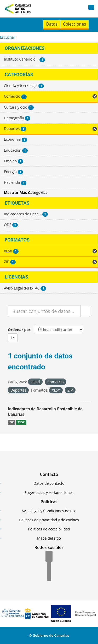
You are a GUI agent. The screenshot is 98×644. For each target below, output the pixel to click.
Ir (13, 338)
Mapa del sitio (49, 538)
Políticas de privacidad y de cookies (49, 520)
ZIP (11, 422)
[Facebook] (49, 557)
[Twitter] (49, 566)
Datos (52, 24)
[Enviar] (85, 311)
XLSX (21, 422)
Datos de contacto (49, 483)
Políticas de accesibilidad (49, 529)
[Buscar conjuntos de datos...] (44, 311)
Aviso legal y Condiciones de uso (49, 511)
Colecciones (74, 24)
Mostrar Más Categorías (26, 193)
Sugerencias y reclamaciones (49, 492)
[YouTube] (49, 576)
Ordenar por (19, 330)
